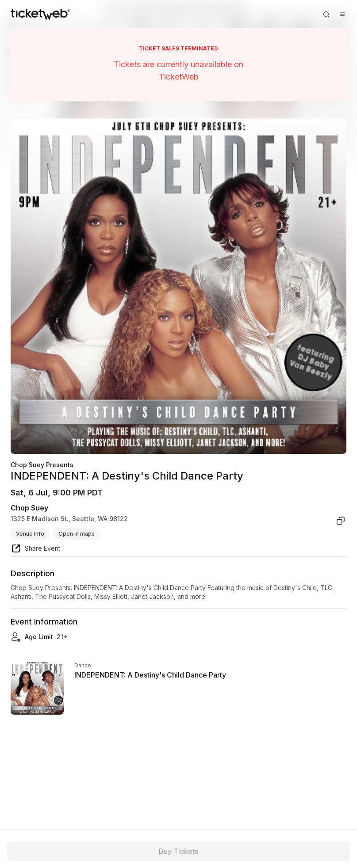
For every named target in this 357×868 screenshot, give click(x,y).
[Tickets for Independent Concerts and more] (40, 14)
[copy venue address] (341, 521)
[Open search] (326, 14)
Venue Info (30, 534)
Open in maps (77, 534)
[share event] (35, 550)
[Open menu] (342, 14)
